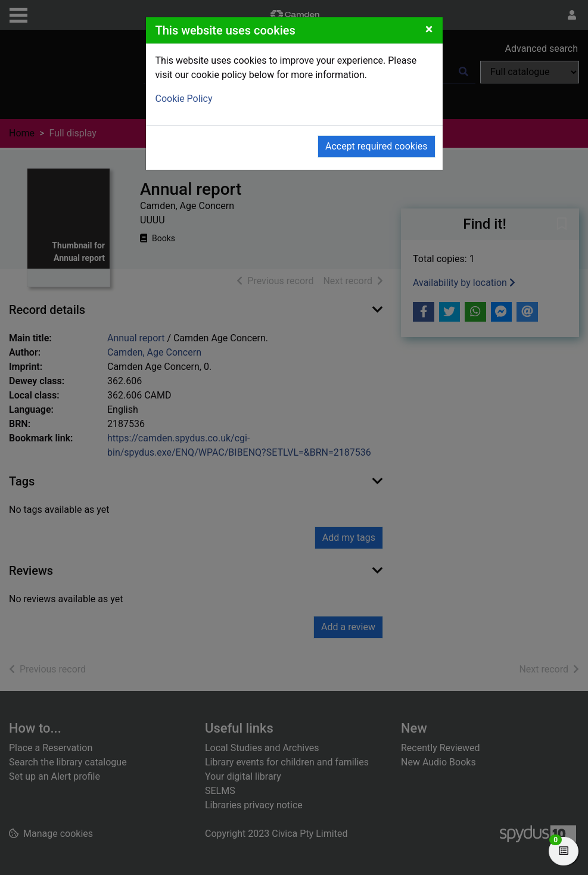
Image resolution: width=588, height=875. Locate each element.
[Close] (429, 29)
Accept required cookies (377, 146)
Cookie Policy (184, 99)
